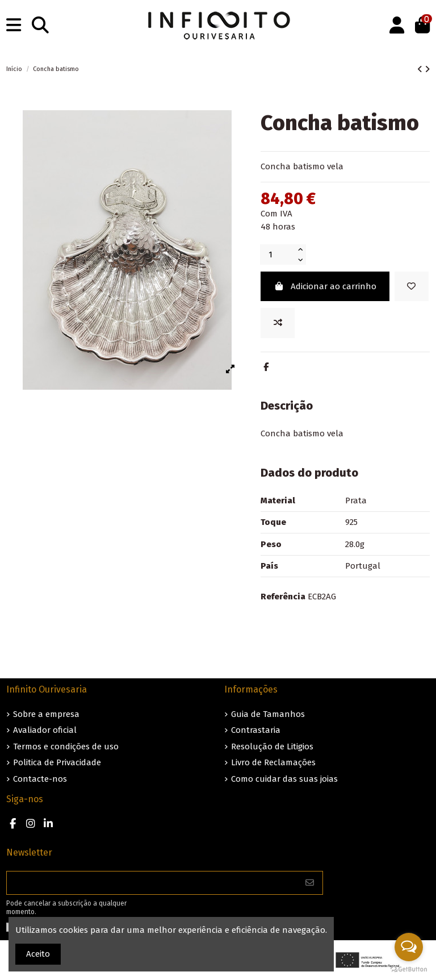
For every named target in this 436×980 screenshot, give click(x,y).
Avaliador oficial (45, 730)
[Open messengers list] (409, 947)
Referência (283, 597)
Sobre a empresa (46, 714)
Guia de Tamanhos (268, 714)
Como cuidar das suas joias (284, 779)
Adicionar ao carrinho (325, 286)
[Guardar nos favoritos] (412, 287)
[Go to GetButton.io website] (409, 969)
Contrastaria (256, 730)
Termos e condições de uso (66, 747)
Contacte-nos (40, 779)
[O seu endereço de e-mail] (152, 883)
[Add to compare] (278, 323)
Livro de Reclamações (273, 762)
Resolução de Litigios (272, 747)
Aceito (38, 954)
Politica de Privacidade (57, 762)
